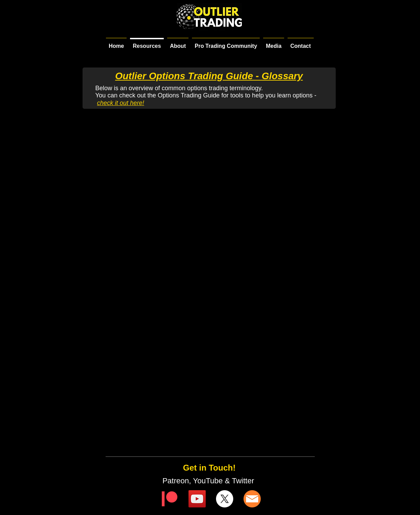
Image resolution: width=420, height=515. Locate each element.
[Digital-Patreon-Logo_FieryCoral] (170, 499)
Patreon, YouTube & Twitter (209, 481)
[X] (225, 499)
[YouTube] (197, 499)
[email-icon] (252, 499)
